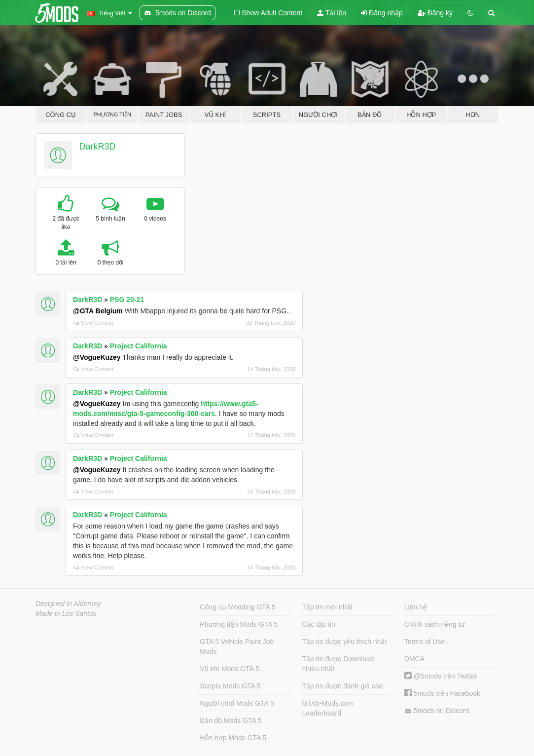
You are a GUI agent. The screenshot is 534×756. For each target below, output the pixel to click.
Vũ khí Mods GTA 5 (229, 669)
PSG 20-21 (127, 300)
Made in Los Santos (66, 613)
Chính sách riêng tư (435, 624)
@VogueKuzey (97, 357)
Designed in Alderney (68, 604)
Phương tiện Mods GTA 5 (239, 624)
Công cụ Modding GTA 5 (237, 607)
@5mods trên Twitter (441, 676)
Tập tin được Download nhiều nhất (338, 664)
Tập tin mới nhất (327, 607)
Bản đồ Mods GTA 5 (231, 720)
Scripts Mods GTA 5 (230, 686)
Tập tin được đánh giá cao (343, 686)
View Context (93, 323)
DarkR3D (98, 147)
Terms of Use (425, 642)
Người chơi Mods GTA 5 (237, 703)
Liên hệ (416, 607)
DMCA (414, 659)
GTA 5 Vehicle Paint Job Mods (237, 646)
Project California (139, 346)
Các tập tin (319, 624)
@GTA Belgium (98, 311)
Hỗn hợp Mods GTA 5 (233, 738)
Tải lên (332, 13)
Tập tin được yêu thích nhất (345, 642)
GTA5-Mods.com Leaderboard (328, 708)
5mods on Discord (437, 711)
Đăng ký (435, 13)
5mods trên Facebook (442, 693)
